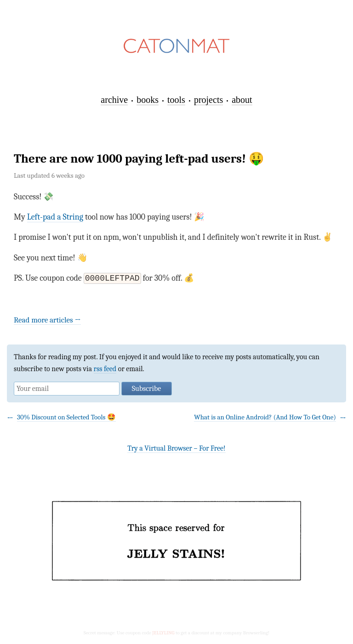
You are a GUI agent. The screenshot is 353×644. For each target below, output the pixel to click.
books (148, 100)
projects (208, 100)
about (242, 100)
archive (114, 100)
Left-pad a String (55, 217)
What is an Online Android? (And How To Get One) (265, 418)
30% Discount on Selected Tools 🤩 (66, 418)
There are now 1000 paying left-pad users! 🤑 (139, 159)
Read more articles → (47, 321)
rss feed (105, 370)
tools (176, 100)
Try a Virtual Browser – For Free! (176, 449)
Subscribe (146, 390)
